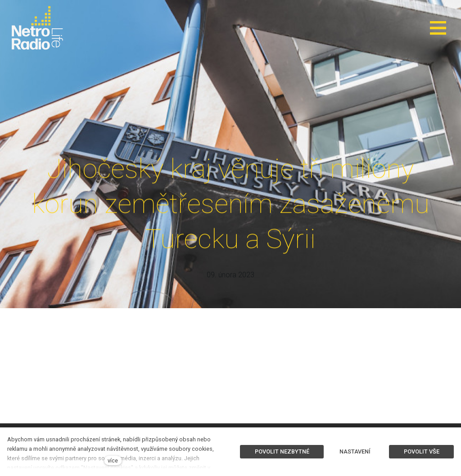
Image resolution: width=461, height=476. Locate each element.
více (113, 460)
